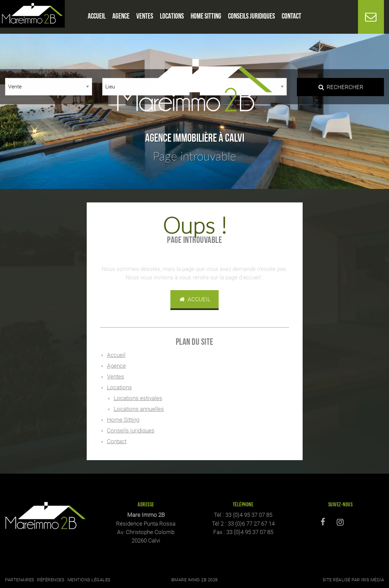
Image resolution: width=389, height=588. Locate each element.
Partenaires (20, 580)
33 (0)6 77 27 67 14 (251, 524)
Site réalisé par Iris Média (353, 580)
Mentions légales (89, 580)
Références (51, 580)
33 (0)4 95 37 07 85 (249, 515)
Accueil (195, 299)
